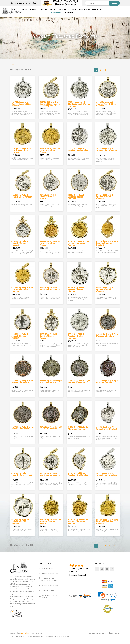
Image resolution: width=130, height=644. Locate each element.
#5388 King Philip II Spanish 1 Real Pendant (107, 153)
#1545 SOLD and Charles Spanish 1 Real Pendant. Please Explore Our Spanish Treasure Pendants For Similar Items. (51, 111)
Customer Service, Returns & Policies (101, 637)
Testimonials (69, 10)
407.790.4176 (116, 10)
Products (49, 10)
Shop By (39, 10)
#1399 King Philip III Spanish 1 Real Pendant (50, 292)
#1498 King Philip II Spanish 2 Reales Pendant (20, 247)
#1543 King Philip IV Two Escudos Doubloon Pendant (51, 525)
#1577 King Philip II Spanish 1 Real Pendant (78, 153)
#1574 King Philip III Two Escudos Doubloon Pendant (107, 247)
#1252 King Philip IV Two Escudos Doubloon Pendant (79, 525)
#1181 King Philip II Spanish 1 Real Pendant (22, 200)
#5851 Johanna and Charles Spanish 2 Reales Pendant (79, 108)
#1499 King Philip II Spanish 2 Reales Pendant (48, 201)
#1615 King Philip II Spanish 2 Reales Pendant (105, 201)
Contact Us (103, 10)
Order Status (90, 10)
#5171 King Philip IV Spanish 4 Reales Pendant (20, 526)
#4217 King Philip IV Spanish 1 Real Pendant (107, 478)
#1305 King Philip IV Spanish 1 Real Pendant (78, 478)
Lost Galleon (25, 637)
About (58, 10)
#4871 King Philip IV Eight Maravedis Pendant (79, 432)
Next (116, 74)
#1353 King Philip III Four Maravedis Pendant (107, 339)
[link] (107, 600)
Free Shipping (24, 3)
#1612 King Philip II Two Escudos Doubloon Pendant (22, 154)
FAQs (80, 10)
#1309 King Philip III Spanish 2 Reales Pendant (20, 340)
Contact (117, 637)
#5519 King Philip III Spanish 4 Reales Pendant (77, 340)
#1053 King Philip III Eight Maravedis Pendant (79, 385)
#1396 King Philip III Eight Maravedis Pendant (23, 432)
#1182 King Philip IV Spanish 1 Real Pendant (107, 432)
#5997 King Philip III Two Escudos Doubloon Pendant (50, 247)
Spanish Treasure (27, 69)
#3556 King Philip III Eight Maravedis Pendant (51, 385)
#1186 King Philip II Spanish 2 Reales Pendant (76, 201)
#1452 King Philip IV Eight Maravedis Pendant (51, 432)
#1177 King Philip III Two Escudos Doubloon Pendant (22, 293)
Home (30, 10)
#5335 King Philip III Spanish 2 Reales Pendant (77, 293)
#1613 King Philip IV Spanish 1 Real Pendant (22, 478)
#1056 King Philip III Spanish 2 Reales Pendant (48, 340)
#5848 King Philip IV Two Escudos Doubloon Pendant (107, 526)
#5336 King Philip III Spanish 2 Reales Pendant (105, 293)
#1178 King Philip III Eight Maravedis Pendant (107, 385)
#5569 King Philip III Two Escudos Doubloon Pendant (79, 247)
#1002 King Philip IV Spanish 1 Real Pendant (50, 478)
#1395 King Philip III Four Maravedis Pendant (22, 385)
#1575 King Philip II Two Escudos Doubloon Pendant (50, 154)
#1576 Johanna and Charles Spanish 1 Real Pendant (21, 108)
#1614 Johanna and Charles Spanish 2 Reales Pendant (107, 108)
